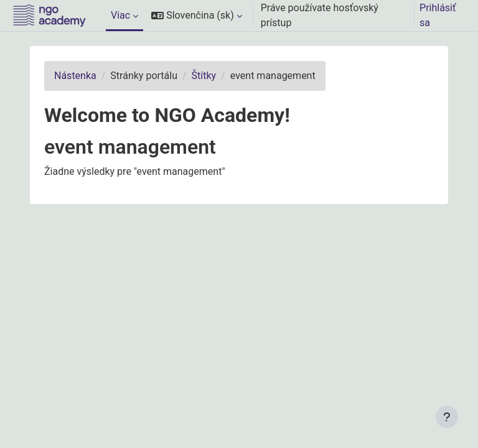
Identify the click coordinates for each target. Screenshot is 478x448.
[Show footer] (447, 417)
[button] (197, 16)
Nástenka (75, 76)
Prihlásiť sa (438, 15)
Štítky (204, 76)
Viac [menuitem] (120, 15)
